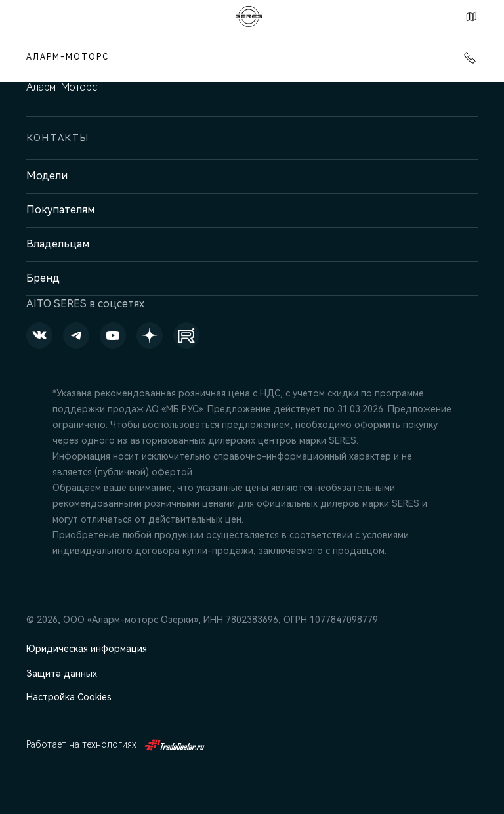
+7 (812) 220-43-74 (470, 58)
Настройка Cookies (69, 697)
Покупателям (60, 210)
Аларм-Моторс (68, 57)
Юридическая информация (87, 649)
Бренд (43, 278)
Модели (47, 176)
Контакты (471, 16)
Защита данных (62, 674)
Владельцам (58, 244)
